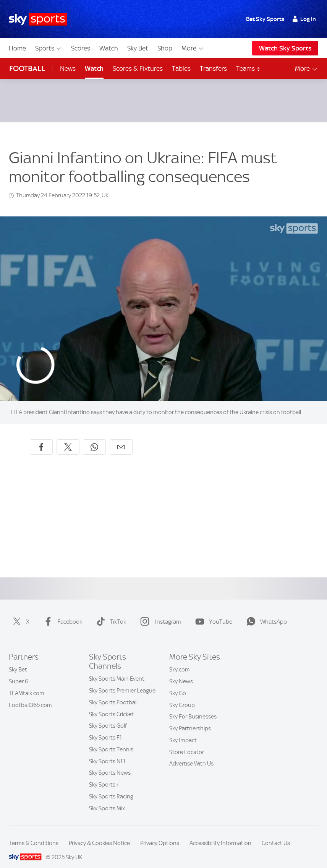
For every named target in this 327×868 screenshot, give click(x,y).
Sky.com (180, 660)
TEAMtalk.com (27, 684)
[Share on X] (68, 438)
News (68, 68)
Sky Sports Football (113, 693)
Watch (109, 48)
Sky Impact (183, 731)
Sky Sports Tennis (111, 740)
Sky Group (182, 696)
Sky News (181, 672)
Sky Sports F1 (105, 728)
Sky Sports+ (104, 775)
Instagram (159, 613)
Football (27, 69)
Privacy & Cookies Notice (99, 834)
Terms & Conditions (34, 834)
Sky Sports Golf (108, 717)
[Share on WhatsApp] (94, 438)
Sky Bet (138, 48)
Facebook (61, 613)
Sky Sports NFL (108, 752)
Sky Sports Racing (111, 787)
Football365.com (30, 696)
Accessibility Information (220, 834)
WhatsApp (265, 613)
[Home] (38, 19)
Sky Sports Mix (107, 799)
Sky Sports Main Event (117, 670)
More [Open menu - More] (307, 69)
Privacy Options (160, 834)
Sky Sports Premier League (122, 681)
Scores (81, 48)
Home (17, 48)
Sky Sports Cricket (111, 705)
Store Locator (187, 743)
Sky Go (178, 684)
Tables (181, 68)
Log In (304, 19)
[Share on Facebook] (41, 438)
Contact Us (276, 834)
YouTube (212, 613)
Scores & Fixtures (138, 68)
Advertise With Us (191, 754)
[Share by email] (121, 438)
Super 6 (19, 672)
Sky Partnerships (190, 719)
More (193, 48)
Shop (165, 48)
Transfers (213, 68)
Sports (49, 48)
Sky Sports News (110, 764)
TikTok (110, 613)
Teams (248, 68)
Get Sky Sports (265, 19)
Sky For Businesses (193, 707)
